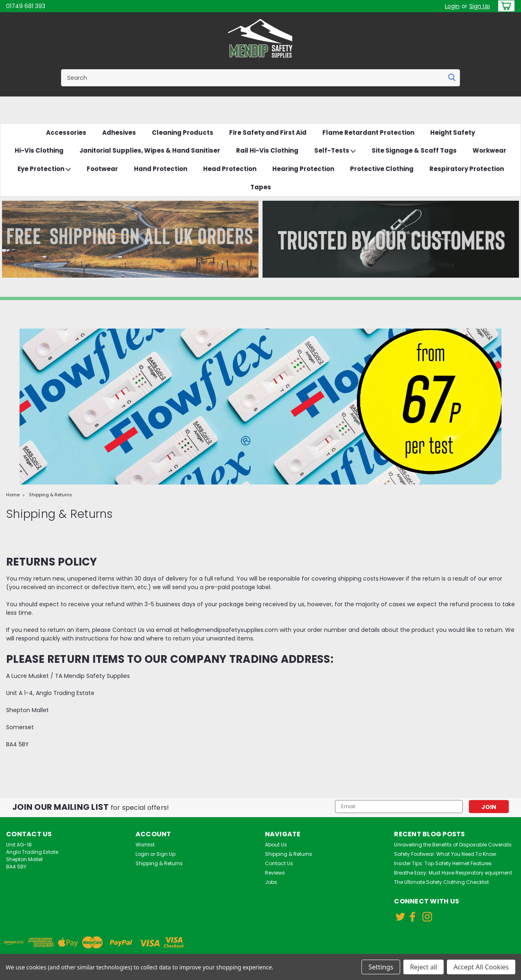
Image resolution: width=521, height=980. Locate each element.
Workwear (489, 150)
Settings (381, 967)
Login (452, 6)
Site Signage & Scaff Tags (414, 150)
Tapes (261, 187)
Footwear (102, 169)
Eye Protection (44, 169)
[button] (130, 239)
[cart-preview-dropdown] (505, 6)
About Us (276, 845)
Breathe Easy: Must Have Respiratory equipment (453, 873)
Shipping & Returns (50, 495)
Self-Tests (335, 151)
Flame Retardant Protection (368, 133)
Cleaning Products (183, 133)
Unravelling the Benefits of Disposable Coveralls (453, 845)
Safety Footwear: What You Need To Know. (446, 854)
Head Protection (230, 169)
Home (13, 495)
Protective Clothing (382, 169)
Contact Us (279, 863)
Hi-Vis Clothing (39, 150)
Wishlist (145, 845)
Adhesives (119, 133)
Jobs (271, 882)
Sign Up (480, 6)
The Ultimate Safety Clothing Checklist (441, 882)
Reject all (424, 967)
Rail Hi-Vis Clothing (267, 150)
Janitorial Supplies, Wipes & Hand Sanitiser (150, 150)
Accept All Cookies (481, 967)
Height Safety (453, 133)
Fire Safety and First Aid (268, 133)
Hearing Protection (303, 169)
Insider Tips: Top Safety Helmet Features (443, 863)
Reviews (275, 873)
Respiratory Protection (467, 169)
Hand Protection (161, 169)
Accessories (66, 133)
